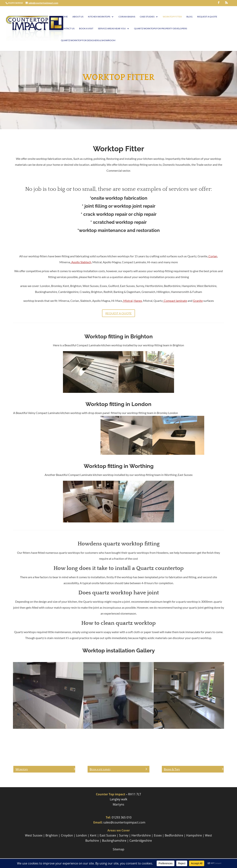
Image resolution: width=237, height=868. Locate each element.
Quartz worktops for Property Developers (161, 29)
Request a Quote (207, 17)
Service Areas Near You (112, 29)
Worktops (22, 769)
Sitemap (118, 849)
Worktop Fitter (172, 17)
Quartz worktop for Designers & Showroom (88, 40)
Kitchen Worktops (99, 17)
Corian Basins (127, 17)
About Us (78, 17)
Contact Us (68, 29)
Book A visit (86, 29)
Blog (190, 17)
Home (64, 17)
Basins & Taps (172, 769)
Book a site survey (100, 769)
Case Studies (147, 17)
